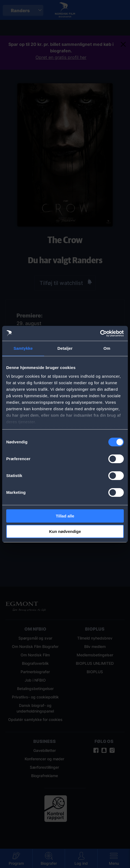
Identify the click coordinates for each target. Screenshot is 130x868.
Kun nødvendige (65, 531)
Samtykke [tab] (23, 348)
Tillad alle (65, 516)
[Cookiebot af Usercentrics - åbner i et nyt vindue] (100, 333)
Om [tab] (107, 348)
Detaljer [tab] (65, 348)
